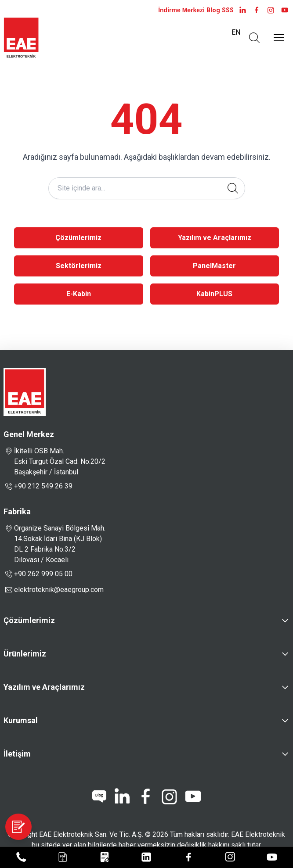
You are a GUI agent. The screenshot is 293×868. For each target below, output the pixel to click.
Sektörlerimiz (79, 266)
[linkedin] (122, 796)
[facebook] (257, 10)
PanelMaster (214, 266)
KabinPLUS (214, 294)
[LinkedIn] (242, 10)
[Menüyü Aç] (279, 38)
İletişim (17, 754)
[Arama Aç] (254, 38)
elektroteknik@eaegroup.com (59, 590)
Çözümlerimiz (78, 238)
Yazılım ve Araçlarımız (215, 238)
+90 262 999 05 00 (38, 574)
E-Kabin (79, 294)
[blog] (99, 796)
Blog (213, 10)
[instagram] (271, 10)
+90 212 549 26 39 (38, 486)
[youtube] (285, 10)
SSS (228, 10)
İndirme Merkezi (181, 10)
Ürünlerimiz (25, 654)
